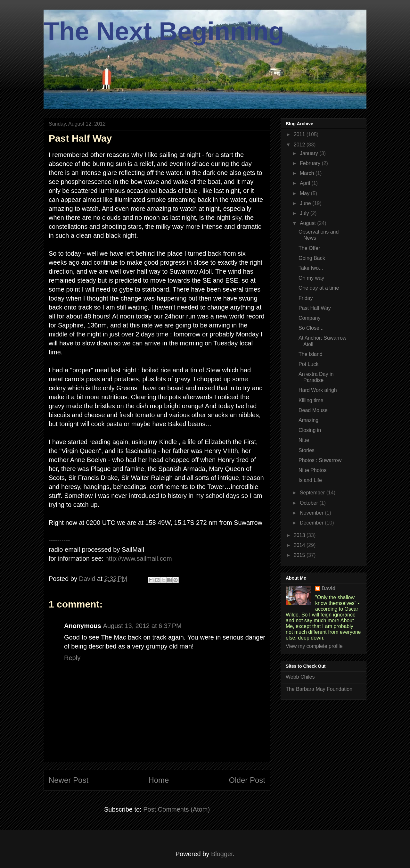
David (329, 588)
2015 (300, 555)
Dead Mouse (313, 410)
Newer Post (69, 780)
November (312, 513)
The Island (311, 354)
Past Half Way (315, 308)
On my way (311, 278)
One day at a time (319, 288)
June (306, 203)
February (311, 163)
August (308, 223)
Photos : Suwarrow (320, 460)
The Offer (309, 248)
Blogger (222, 854)
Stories (307, 450)
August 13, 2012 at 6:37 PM (142, 626)
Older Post (247, 780)
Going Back (312, 258)
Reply (72, 658)
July (305, 213)
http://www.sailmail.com (139, 558)
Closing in (310, 430)
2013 (300, 535)
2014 (300, 545)
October (310, 503)
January (310, 153)
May (305, 193)
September (313, 493)
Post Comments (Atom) (176, 809)
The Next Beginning (164, 31)
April (306, 183)
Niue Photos (312, 470)
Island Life (310, 480)
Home (159, 780)
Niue (304, 440)
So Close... (311, 328)
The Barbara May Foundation (319, 689)
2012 (300, 145)
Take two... (311, 268)
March (308, 173)
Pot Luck (308, 364)
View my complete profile (314, 646)
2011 (300, 134)
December (312, 523)
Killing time (311, 400)
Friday (306, 298)
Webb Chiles (300, 677)
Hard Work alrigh (318, 390)
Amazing (308, 420)
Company (309, 318)
